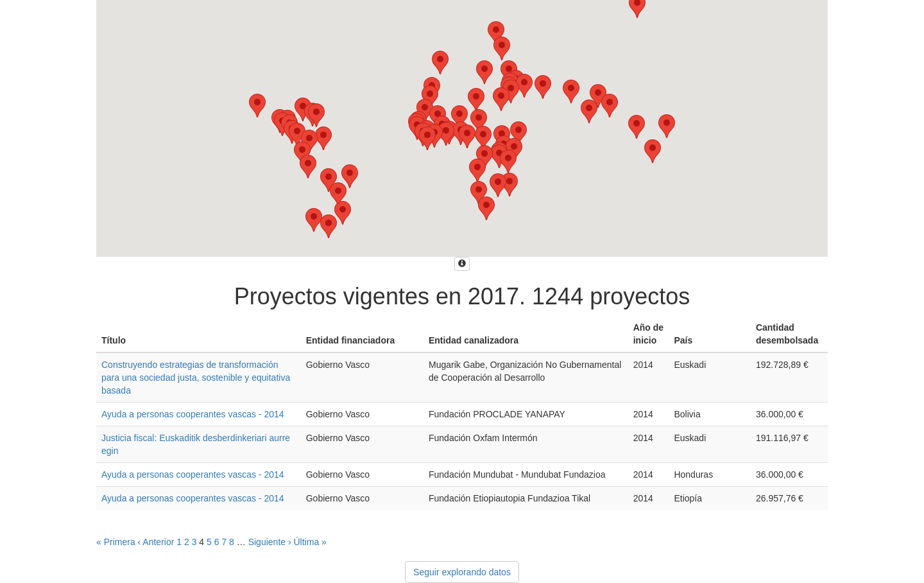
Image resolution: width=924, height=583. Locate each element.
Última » (310, 542)
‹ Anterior (156, 542)
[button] (484, 72)
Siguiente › (270, 542)
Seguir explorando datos (462, 572)
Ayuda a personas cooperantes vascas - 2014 (193, 414)
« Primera (116, 542)
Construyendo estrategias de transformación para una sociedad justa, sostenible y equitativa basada (196, 378)
